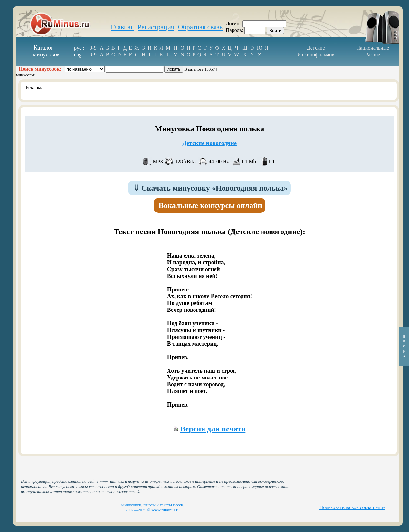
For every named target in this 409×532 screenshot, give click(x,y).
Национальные (372, 48)
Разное (373, 55)
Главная (122, 27)
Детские (316, 48)
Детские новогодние (209, 143)
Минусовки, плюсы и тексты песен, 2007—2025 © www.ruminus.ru (152, 507)
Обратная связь (200, 27)
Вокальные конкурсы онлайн (210, 205)
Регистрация (156, 27)
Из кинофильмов (316, 55)
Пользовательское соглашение (352, 507)
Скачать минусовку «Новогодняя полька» (210, 188)
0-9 (93, 48)
